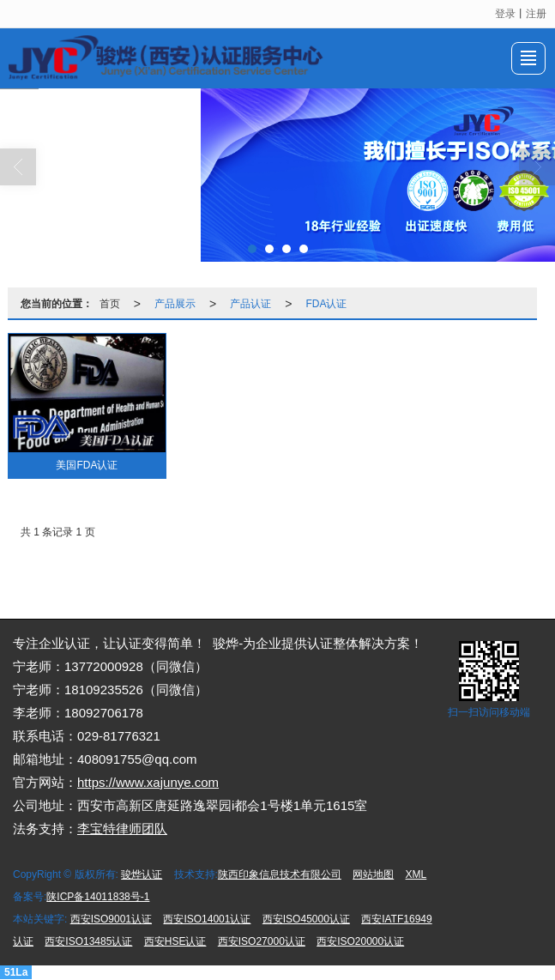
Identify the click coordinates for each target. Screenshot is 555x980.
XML (416, 874)
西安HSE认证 (175, 941)
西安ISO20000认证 (360, 941)
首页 (110, 304)
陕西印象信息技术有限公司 (280, 874)
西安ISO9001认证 (111, 919)
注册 (536, 14)
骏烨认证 (142, 874)
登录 (505, 14)
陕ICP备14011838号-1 (98, 897)
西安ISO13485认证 (88, 941)
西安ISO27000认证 (262, 941)
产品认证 (250, 304)
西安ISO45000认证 (306, 919)
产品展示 (175, 304)
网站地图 (373, 874)
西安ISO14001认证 (207, 919)
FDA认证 (326, 304)
